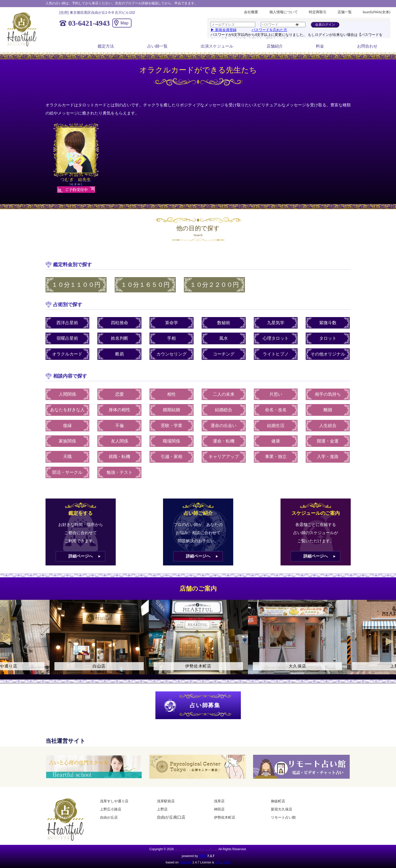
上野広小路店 (111, 809)
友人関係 (120, 441)
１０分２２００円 (214, 285)
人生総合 (328, 426)
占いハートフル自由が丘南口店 (196, 849)
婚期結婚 (171, 410)
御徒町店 (278, 801)
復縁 (67, 426)
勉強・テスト (120, 472)
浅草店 (219, 801)
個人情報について (284, 12)
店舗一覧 (345, 12)
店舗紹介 (275, 46)
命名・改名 (276, 410)
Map (124, 23)
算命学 (172, 323)
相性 (171, 394)
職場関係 (171, 441)
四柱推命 (120, 323)
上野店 (162, 809)
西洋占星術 (67, 323)
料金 (320, 46)
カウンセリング (172, 354)
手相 (171, 338)
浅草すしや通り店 (114, 801)
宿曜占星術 (67, 338)
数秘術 (224, 323)
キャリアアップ (224, 457)
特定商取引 (318, 12)
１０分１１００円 (76, 285)
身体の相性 (119, 410)
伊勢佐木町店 (225, 817)
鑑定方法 (106, 46)
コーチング (224, 354)
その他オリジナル (328, 354)
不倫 (120, 426)
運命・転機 (224, 441)
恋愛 (120, 394)
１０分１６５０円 (145, 285)
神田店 (219, 809)
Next (390, 642)
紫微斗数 (328, 323)
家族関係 (67, 441)
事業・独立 (276, 457)
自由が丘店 (109, 817)
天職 (67, 457)
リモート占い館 (283, 817)
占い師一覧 (157, 46)
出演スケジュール (217, 46)
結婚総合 (224, 410)
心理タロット (276, 338)
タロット (328, 338)
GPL (218, 862)
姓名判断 (120, 338)
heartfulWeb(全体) (376, 12)
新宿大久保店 (282, 809)
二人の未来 (224, 394)
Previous (6, 642)
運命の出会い (224, 426)
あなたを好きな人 (67, 410)
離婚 (328, 410)
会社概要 (251, 12)
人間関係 (67, 394)
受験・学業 (172, 426)
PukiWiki (186, 862)
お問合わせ (367, 46)
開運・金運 (328, 441)
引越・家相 (172, 457)
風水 (224, 338)
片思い (276, 394)
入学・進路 (328, 457)
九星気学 (276, 323)
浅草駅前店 (166, 801)
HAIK (203, 856)
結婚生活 (276, 426)
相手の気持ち (328, 394)
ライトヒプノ (276, 354)
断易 (120, 354)
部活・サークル (67, 472)
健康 (276, 441)
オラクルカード (67, 354)
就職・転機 (119, 457)
